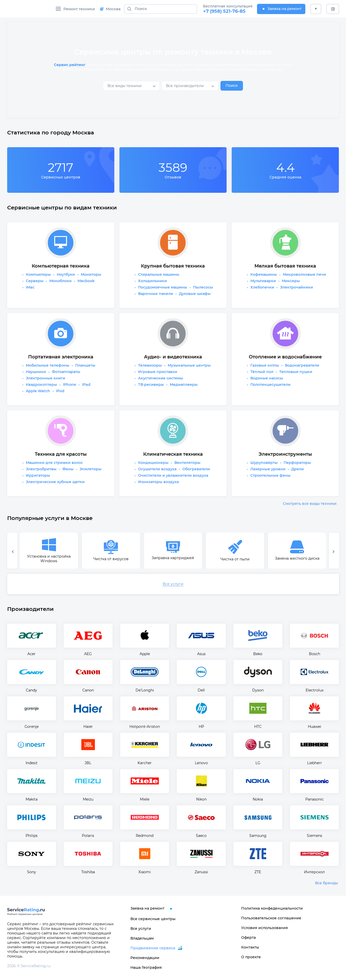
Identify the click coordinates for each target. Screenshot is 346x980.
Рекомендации (145, 958)
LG (258, 763)
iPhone (70, 385)
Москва (110, 9)
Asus (201, 654)
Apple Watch (38, 391)
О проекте (251, 957)
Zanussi (201, 872)
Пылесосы (203, 287)
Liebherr (315, 763)
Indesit (32, 763)
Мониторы (91, 274)
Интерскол (314, 872)
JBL (88, 763)
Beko (258, 654)
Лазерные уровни (268, 469)
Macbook (86, 281)
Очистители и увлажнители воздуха (173, 475)
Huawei (315, 727)
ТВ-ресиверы (151, 385)
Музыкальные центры (189, 365)
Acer (31, 654)
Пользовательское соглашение (271, 918)
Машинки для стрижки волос (54, 463)
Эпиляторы (91, 469)
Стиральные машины (159, 274)
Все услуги (173, 584)
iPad (86, 385)
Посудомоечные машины (163, 287)
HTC (258, 727)
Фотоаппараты (66, 372)
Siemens (315, 836)
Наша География (146, 967)
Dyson (258, 690)
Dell (201, 690)
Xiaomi (145, 872)
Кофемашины (264, 274)
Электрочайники (297, 287)
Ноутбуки (66, 274)
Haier (88, 727)
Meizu (88, 799)
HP (201, 727)
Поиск (232, 86)
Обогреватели (196, 469)
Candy (31, 690)
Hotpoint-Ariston (145, 727)
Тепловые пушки (296, 372)
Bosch (315, 654)
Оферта (248, 938)
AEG (88, 654)
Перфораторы (297, 463)
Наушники (36, 372)
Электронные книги (46, 378)
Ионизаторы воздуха (158, 482)
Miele (145, 799)
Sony (32, 872)
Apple (145, 654)
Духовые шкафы (195, 294)
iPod (60, 391)
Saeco (201, 836)
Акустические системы (161, 378)
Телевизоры (150, 365)
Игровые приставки (158, 372)
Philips (32, 836)
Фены (68, 469)
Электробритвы (41, 469)
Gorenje (32, 727)
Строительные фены (270, 475)
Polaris (88, 836)
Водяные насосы (267, 378)
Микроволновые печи (304, 274)
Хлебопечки (262, 287)
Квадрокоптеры (41, 385)
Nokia (258, 799)
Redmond (145, 836)
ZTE (258, 872)
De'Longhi (145, 690)
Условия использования (265, 928)
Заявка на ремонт (281, 9)
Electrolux (315, 690)
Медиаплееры (184, 385)
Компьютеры (38, 274)
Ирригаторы (38, 475)
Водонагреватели (302, 365)
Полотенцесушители (270, 385)
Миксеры (291, 281)
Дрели (298, 469)
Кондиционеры (153, 463)
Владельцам (142, 938)
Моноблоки (60, 281)
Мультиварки (263, 281)
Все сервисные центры (153, 919)
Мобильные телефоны (48, 365)
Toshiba (88, 872)
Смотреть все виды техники (310, 504)
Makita (32, 799)
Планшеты (85, 365)
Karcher (145, 763)
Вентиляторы (187, 463)
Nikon (201, 799)
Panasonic (315, 799)
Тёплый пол (262, 372)
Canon (88, 690)
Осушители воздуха (157, 469)
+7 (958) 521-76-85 (224, 11)
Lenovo (201, 763)
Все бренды (326, 883)
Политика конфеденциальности (272, 908)
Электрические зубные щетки (55, 482)
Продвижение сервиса (153, 948)
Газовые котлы (265, 365)
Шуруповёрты (264, 463)
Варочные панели (156, 294)
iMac (30, 287)
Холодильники (153, 281)
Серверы (35, 281)
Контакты (250, 947)
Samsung (258, 836)
